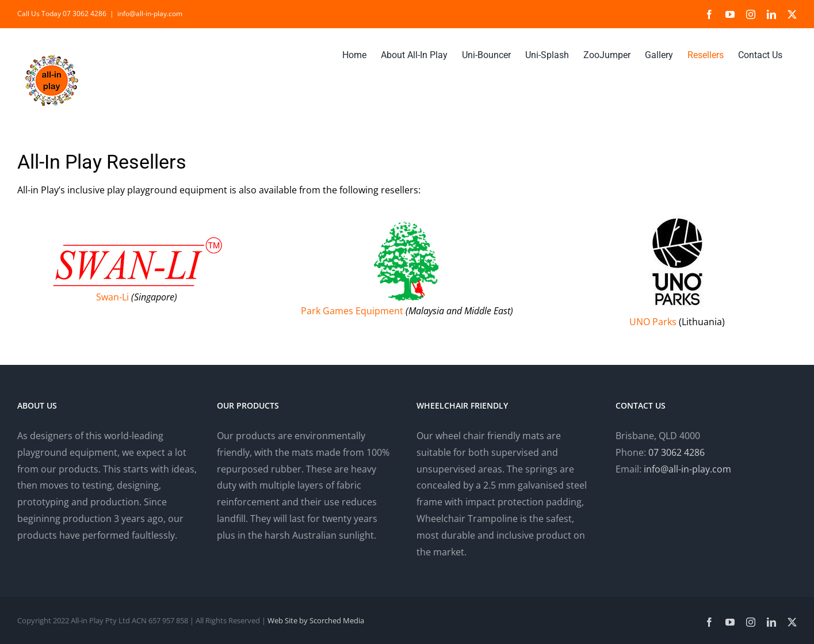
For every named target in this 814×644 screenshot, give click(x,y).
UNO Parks (653, 322)
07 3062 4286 (677, 452)
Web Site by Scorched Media (316, 620)
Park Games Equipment (352, 311)
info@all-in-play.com (150, 14)
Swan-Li (112, 297)
